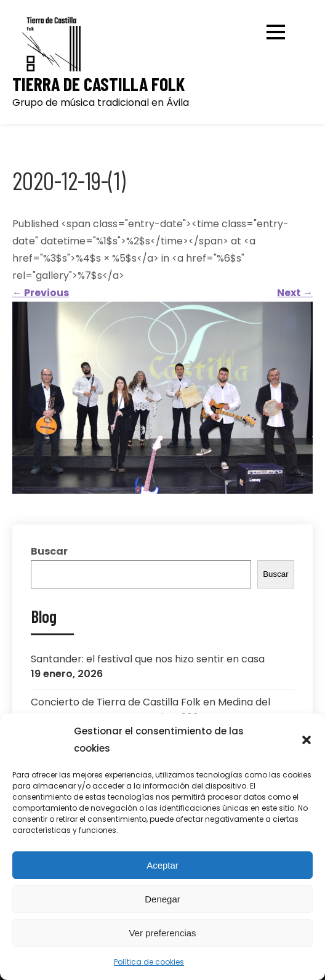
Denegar (162, 899)
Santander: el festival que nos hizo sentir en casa (148, 659)
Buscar (49, 551)
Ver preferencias (162, 933)
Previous (41, 293)
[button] (307, 740)
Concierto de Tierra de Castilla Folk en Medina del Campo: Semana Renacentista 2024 (150, 709)
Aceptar (162, 865)
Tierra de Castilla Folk (98, 84)
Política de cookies (149, 962)
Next (295, 293)
